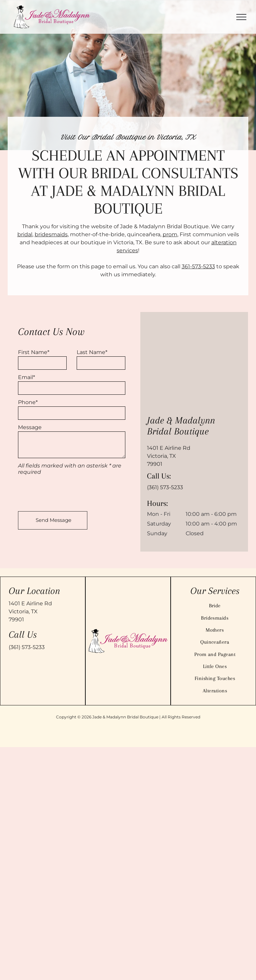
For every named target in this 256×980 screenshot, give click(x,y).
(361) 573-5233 (165, 487)
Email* (26, 377)
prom (170, 234)
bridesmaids (51, 234)
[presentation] (69, 492)
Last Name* (92, 352)
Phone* (28, 402)
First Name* (34, 352)
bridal (25, 234)
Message (30, 427)
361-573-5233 (198, 266)
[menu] (241, 17)
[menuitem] (215, 606)
